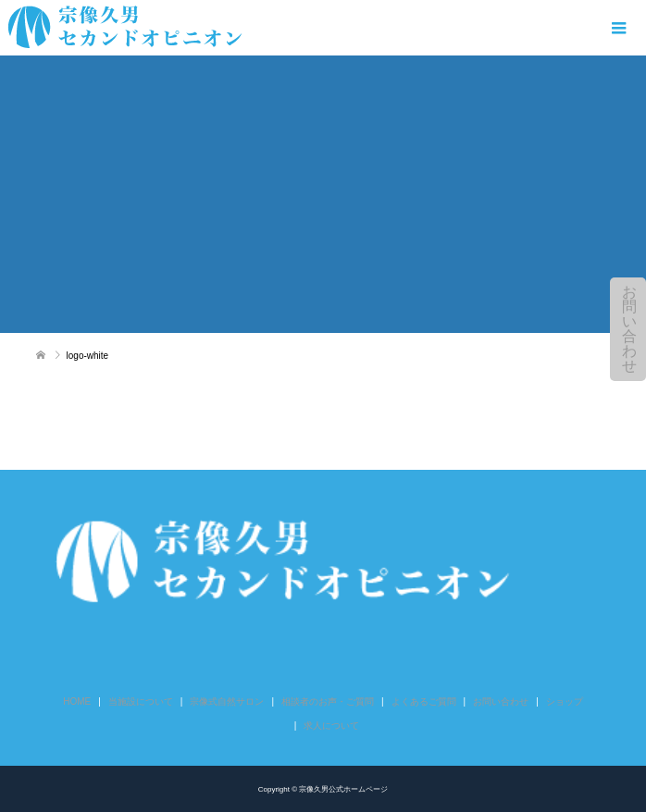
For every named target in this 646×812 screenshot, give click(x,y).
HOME (77, 701)
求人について (331, 726)
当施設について (141, 701)
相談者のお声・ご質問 (328, 701)
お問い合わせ (629, 329)
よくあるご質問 (424, 701)
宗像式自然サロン (227, 701)
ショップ (565, 701)
